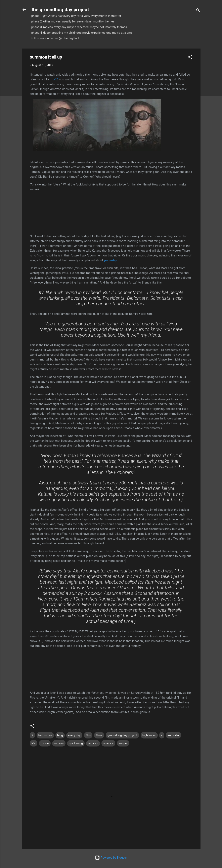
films (99, 735)
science (108, 743)
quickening (76, 743)
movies (59, 743)
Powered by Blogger (111, 858)
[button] (190, 58)
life (34, 743)
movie (45, 743)
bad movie (45, 735)
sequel (123, 743)
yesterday (110, 260)
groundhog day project (122, 735)
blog (60, 735)
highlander (149, 735)
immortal (173, 735)
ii (162, 735)
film (88, 735)
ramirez (93, 743)
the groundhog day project (60, 10)
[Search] (198, 11)
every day (74, 735)
